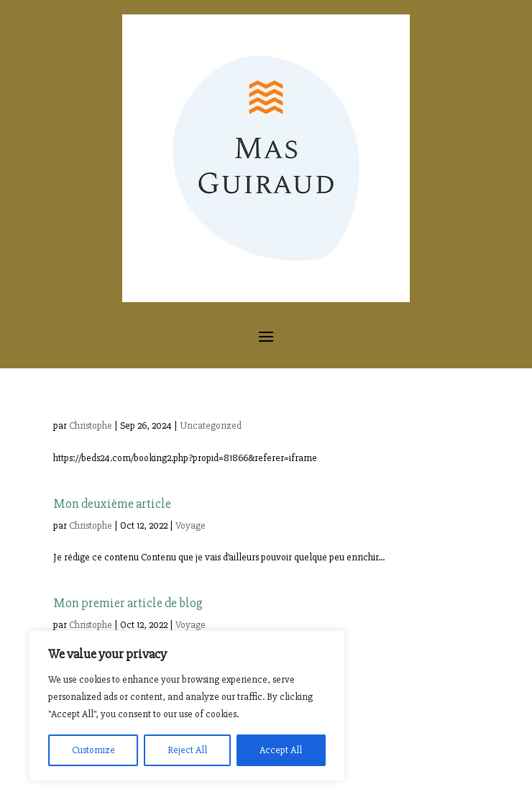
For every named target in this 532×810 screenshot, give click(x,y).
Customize (93, 750)
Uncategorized (211, 426)
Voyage (191, 525)
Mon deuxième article (112, 504)
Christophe (91, 426)
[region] (187, 706)
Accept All (281, 750)
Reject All (187, 750)
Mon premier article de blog (128, 603)
